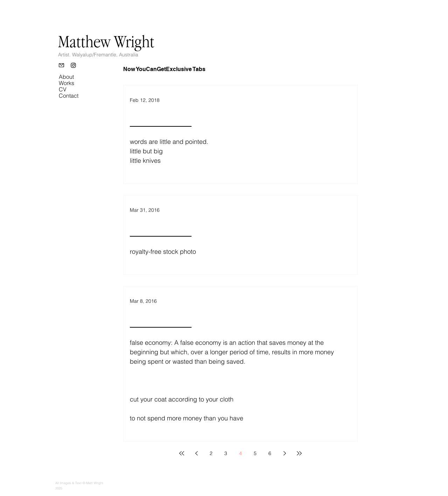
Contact (69, 96)
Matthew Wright (106, 41)
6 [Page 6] (270, 453)
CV (63, 89)
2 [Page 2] (211, 453)
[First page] (182, 453)
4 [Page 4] (240, 453)
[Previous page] (196, 453)
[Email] (61, 65)
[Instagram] (73, 65)
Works (66, 83)
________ (161, 120)
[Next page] (285, 453)
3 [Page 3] (226, 453)
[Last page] (299, 453)
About (66, 77)
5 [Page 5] (255, 453)
